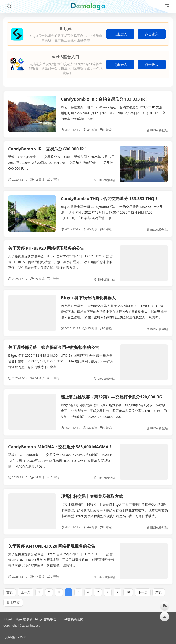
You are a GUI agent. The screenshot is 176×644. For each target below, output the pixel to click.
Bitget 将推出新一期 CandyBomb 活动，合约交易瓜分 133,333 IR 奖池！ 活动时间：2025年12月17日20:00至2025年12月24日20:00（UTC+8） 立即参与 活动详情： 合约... (113, 113)
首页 (10, 589)
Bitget (8, 619)
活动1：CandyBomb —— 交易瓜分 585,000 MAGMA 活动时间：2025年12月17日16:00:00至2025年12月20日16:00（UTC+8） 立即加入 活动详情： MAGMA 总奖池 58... (60, 458)
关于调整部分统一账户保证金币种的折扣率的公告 (54, 345)
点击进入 (120, 34)
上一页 (26, 589)
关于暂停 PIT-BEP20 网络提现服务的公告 (46, 245)
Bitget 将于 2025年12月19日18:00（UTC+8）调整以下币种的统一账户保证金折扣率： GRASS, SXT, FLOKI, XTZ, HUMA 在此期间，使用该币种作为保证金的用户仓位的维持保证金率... (61, 358)
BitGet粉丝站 (157, 130)
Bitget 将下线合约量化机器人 (88, 295)
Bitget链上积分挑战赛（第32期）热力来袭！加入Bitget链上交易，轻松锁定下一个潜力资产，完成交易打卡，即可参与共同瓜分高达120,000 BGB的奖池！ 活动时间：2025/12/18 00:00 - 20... (114, 408)
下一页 (143, 589)
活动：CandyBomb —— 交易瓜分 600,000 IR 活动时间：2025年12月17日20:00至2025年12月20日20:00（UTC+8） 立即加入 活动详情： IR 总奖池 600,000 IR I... (61, 162)
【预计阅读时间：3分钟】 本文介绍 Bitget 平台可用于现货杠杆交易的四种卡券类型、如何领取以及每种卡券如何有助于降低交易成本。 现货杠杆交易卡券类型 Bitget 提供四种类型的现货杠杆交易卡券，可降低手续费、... (114, 507)
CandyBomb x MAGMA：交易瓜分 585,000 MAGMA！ (60, 444)
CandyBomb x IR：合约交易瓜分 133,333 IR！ (105, 99)
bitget (34, 625)
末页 (159, 589)
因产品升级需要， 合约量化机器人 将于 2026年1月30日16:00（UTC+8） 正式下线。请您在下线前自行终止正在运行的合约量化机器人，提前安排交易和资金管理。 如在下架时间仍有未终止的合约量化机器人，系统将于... (114, 309)
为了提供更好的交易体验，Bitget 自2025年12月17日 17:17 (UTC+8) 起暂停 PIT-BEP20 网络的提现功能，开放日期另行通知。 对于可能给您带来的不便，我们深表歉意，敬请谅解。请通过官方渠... (60, 259)
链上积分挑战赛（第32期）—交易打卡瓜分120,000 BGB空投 (117, 394)
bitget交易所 (24, 619)
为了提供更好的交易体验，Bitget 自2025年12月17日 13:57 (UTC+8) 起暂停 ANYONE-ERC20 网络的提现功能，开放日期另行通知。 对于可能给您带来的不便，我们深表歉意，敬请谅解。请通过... (61, 557)
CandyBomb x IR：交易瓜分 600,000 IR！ (48, 149)
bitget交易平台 (46, 619)
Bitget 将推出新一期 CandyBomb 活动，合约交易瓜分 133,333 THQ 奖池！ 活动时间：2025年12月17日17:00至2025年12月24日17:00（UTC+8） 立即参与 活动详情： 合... (112, 209)
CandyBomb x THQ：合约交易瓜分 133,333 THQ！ (110, 195)
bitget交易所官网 (71, 619)
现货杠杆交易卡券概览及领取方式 (92, 493)
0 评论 (106, 130)
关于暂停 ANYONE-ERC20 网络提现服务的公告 (52, 543)
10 (128, 589)
